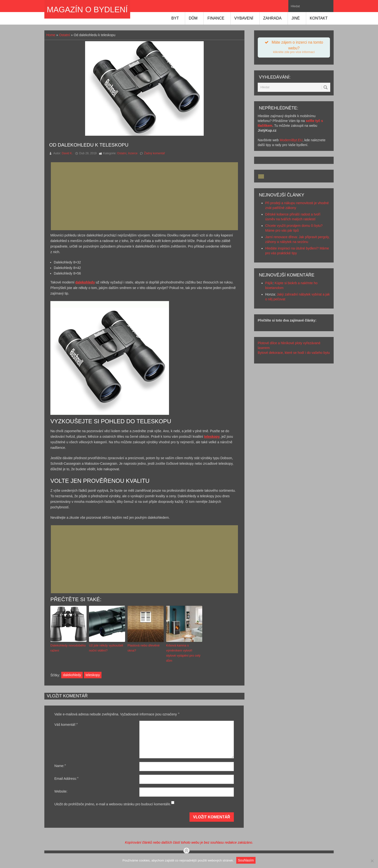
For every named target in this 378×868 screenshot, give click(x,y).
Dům (193, 18)
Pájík (269, 283)
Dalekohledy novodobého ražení (68, 648)
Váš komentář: (66, 724)
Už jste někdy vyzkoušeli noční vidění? (106, 648)
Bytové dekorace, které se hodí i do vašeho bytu (294, 353)
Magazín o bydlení (87, 10)
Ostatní (64, 35)
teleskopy (93, 675)
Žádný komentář (155, 153)
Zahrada (272, 18)
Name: (60, 766)
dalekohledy (72, 675)
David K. (67, 153)
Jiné (296, 18)
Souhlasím (246, 860)
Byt (175, 18)
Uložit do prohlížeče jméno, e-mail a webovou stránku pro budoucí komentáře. (113, 804)
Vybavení (244, 18)
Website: (61, 791)
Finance (216, 18)
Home (51, 35)
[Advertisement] (146, 196)
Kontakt (319, 18)
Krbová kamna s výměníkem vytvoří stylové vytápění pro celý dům (183, 653)
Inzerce (133, 153)
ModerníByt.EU (291, 140)
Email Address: (67, 778)
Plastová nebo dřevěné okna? (144, 648)
